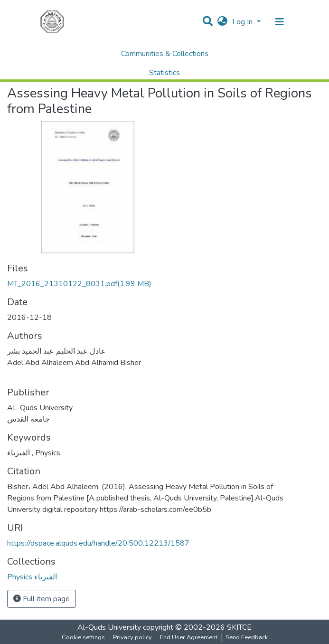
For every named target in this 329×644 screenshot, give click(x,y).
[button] (222, 22)
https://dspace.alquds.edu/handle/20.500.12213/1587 (98, 543)
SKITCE (239, 627)
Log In (243, 22)
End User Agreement (189, 637)
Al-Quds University (109, 627)
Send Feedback (247, 637)
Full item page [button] (42, 599)
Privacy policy (132, 637)
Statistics (164, 73)
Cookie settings (83, 637)
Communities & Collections (165, 54)
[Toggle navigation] (280, 22)
